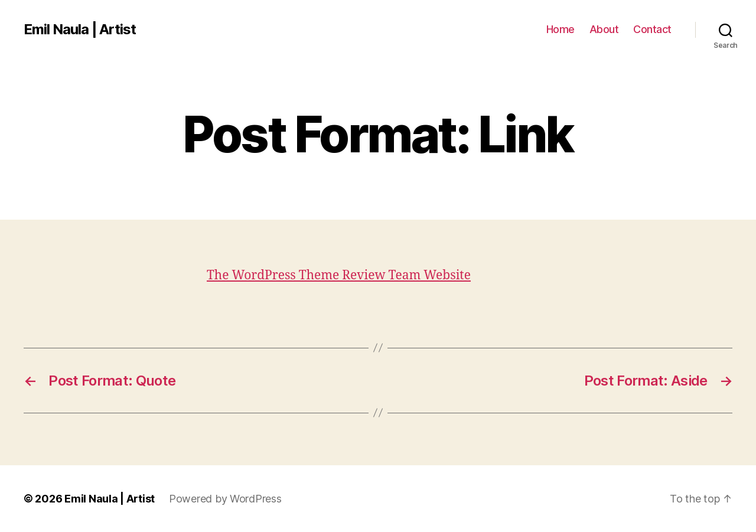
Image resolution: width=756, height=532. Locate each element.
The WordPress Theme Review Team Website (339, 275)
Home (561, 29)
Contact (652, 29)
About (604, 29)
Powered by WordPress (225, 499)
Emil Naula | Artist (80, 30)
